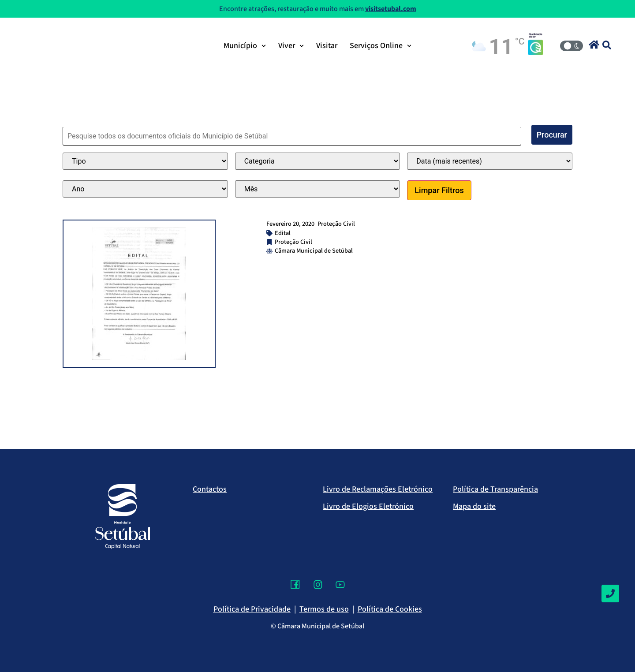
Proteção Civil (336, 224)
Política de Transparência (495, 489)
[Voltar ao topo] (610, 639)
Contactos (210, 489)
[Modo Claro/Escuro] (571, 46)
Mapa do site (474, 506)
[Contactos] (610, 594)
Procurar (552, 135)
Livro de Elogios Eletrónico (368, 506)
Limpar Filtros (439, 190)
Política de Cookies (390, 609)
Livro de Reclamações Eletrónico (378, 489)
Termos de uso (324, 609)
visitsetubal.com (391, 9)
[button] (594, 45)
